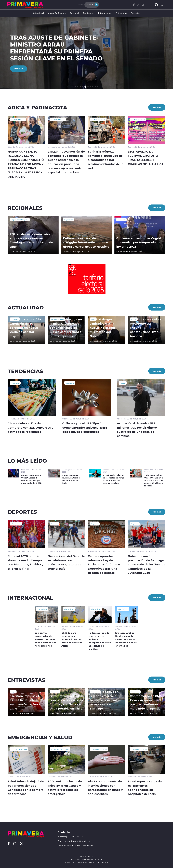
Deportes (136, 13)
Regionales (68, 220)
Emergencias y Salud (19, 749)
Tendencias (89, 13)
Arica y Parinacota (57, 13)
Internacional (105, 13)
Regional (74, 13)
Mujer (13, 692)
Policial (134, 319)
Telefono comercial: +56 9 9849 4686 (75, 846)
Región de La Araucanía (60, 749)
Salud (93, 319)
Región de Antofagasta (20, 220)
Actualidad (38, 13)
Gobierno (15, 319)
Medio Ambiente (57, 319)
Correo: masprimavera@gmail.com (74, 841)
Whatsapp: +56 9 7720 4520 (71, 837)
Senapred (121, 220)
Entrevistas (121, 13)
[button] (75, 87)
